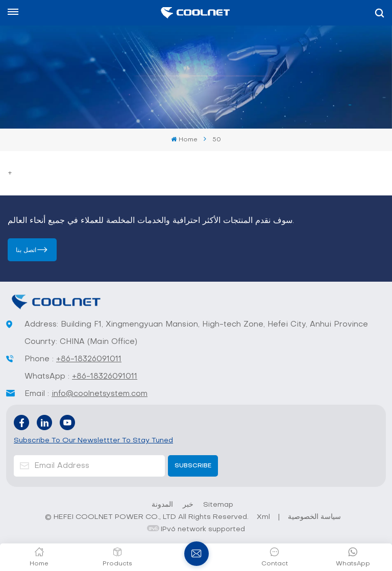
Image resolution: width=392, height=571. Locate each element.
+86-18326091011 (89, 359)
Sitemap (218, 505)
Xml (263, 517)
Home (184, 140)
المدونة (162, 505)
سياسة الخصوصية (314, 517)
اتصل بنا (26, 251)
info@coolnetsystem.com (100, 394)
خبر (188, 505)
